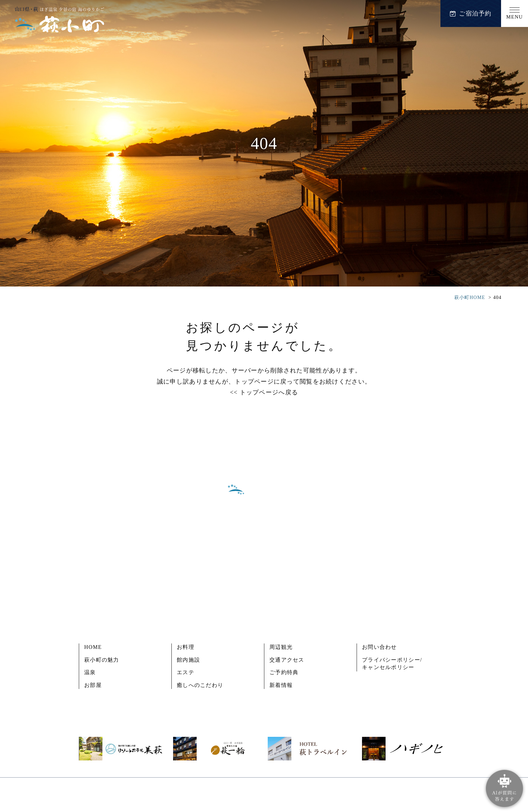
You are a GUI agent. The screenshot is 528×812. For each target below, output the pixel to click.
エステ (186, 672)
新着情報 (281, 685)
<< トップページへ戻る (264, 392)
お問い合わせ (379, 647)
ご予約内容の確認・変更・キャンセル (264, 595)
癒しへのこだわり (200, 685)
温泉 (90, 672)
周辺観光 (281, 647)
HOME (93, 647)
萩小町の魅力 (102, 660)
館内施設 (188, 660)
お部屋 (93, 685)
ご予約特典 (284, 672)
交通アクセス (287, 660)
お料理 (186, 647)
